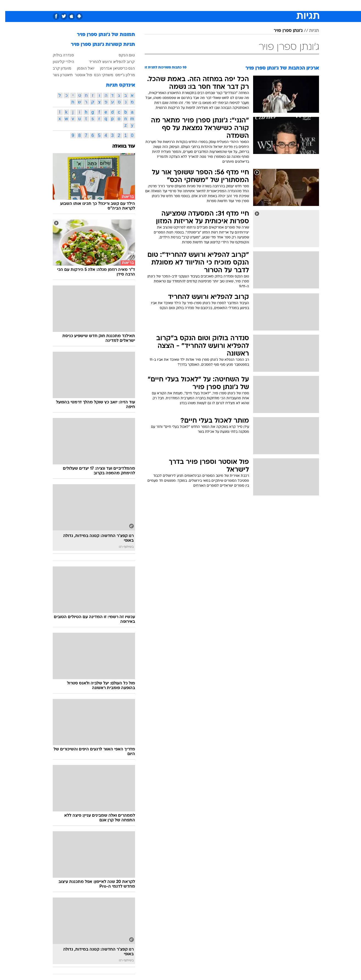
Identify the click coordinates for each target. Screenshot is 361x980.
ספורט (259, 5)
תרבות (241, 5)
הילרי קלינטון (58, 62)
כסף (209, 5)
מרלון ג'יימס (120, 75)
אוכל (194, 5)
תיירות (159, 5)
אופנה (118, 5)
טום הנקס (122, 55)
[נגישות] (8, 6)
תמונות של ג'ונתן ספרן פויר (101, 35)
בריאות (177, 5)
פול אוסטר (78, 75)
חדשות (278, 5)
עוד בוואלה (118, 146)
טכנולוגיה (138, 5)
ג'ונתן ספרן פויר (283, 31)
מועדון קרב (57, 68)
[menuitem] (275, 5)
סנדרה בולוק (58, 55)
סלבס (224, 5)
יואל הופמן (80, 68)
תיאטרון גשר (58, 75)
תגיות (309, 31)
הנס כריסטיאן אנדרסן (112, 68)
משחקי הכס (98, 75)
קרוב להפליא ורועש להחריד (107, 62)
